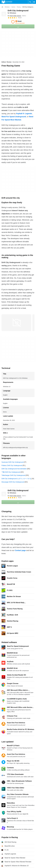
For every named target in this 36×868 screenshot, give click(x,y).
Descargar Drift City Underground (13, 482)
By (14, 16)
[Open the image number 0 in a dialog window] (16, 323)
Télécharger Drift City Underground (13, 475)
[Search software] (30, 2)
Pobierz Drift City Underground (12, 465)
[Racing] (19, 7)
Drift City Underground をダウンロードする (16, 479)
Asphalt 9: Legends (24, 114)
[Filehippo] (7, 2)
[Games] (13, 7)
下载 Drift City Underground (11, 472)
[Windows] (7, 7)
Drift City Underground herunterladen (14, 469)
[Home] (2, 7)
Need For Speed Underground (14, 117)
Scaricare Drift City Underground (13, 462)
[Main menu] (34, 2)
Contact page (20, 550)
